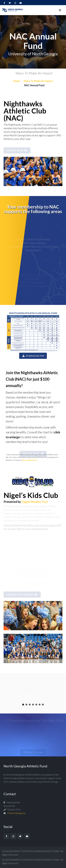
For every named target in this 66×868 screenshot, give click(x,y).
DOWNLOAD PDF (33, 356)
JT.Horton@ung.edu (16, 813)
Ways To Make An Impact (38, 81)
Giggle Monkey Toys (35, 502)
